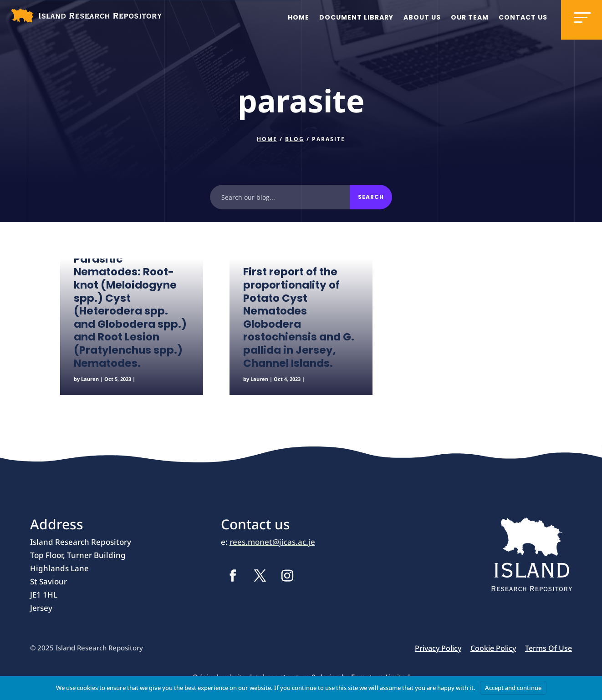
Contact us (523, 17)
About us (422, 17)
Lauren (90, 379)
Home (298, 17)
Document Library (356, 17)
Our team (470, 17)
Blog (295, 139)
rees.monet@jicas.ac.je (272, 542)
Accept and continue (513, 688)
